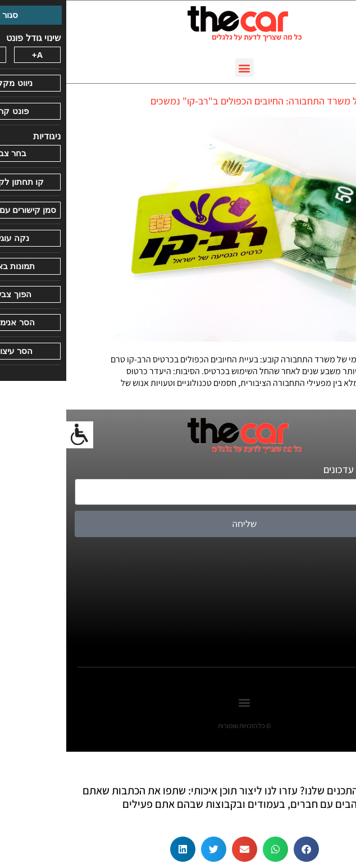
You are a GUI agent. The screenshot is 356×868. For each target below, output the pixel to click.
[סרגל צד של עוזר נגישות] (13, 435)
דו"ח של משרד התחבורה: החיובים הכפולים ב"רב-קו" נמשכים (201, 101)
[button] (178, 68)
